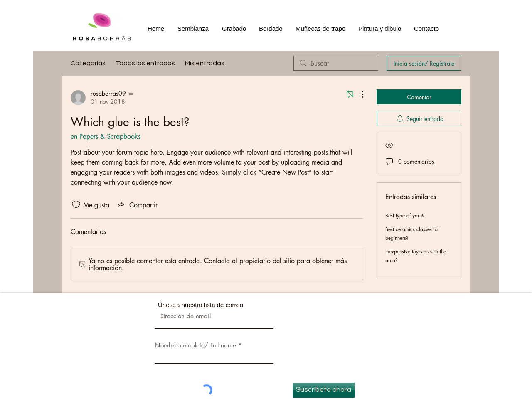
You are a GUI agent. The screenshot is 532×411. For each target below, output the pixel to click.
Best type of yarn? (405, 215)
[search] (336, 63)
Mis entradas (205, 63)
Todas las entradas (145, 63)
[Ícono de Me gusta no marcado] (76, 205)
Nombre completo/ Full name (196, 345)
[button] (234, 29)
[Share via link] (137, 205)
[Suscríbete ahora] (324, 390)
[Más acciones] (358, 94)
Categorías (88, 63)
